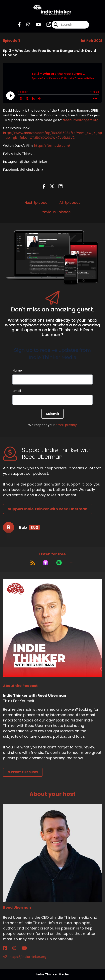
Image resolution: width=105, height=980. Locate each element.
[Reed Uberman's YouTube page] (27, 948)
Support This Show (23, 772)
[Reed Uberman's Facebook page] (7, 948)
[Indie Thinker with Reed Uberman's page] (46, 25)
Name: (17, 370)
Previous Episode (56, 212)
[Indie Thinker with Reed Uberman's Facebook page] (19, 25)
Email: (17, 391)
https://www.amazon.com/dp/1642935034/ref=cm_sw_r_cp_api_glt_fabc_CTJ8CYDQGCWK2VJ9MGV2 (52, 135)
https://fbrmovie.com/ (52, 146)
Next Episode (36, 203)
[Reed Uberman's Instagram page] (17, 948)
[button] (72, 563)
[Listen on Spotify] (59, 563)
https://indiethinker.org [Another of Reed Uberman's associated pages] (25, 957)
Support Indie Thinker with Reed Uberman (48, 509)
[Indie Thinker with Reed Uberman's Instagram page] (26, 25)
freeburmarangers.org (81, 120)
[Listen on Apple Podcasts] (45, 563)
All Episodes (70, 203)
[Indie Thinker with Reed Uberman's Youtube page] (36, 25)
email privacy (66, 425)
